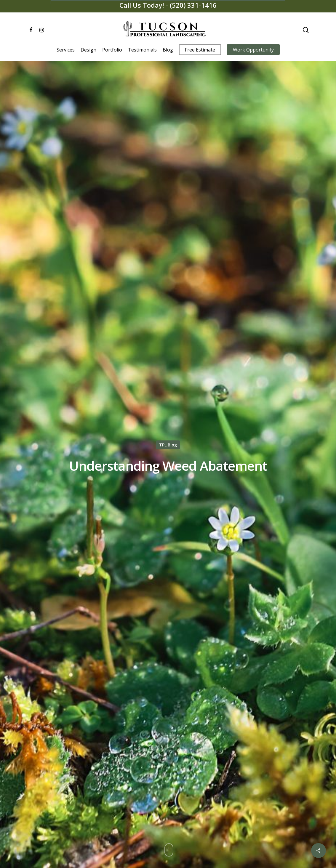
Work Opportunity (253, 50)
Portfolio (112, 50)
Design (88, 50)
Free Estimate (200, 50)
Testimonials (142, 50)
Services (66, 50)
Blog (168, 50)
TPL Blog (168, 445)
